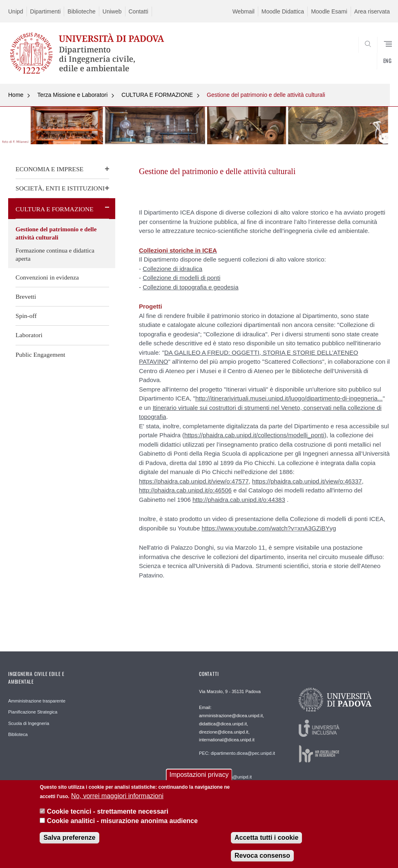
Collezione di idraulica (172, 269)
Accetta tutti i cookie (266, 840)
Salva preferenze (69, 840)
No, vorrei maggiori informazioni (117, 798)
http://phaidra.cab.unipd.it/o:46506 (185, 490)
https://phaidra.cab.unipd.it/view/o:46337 (307, 481)
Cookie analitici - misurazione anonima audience (122, 823)
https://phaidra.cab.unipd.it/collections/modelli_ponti (254, 435)
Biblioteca (18, 734)
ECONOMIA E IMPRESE (49, 169)
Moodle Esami (329, 11)
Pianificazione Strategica (33, 712)
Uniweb (112, 11)
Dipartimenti (46, 11)
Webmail (244, 11)
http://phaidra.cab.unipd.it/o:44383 (239, 500)
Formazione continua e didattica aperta (55, 255)
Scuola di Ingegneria (29, 723)
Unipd (16, 11)
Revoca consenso (262, 858)
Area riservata (372, 11)
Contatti (139, 11)
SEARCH (364, 64)
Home (16, 95)
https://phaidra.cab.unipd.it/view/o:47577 (194, 481)
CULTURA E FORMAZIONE (157, 95)
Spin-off (26, 316)
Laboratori (29, 335)
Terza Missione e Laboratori (72, 95)
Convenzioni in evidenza (47, 277)
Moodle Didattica (283, 11)
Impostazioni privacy (199, 777)
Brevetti (26, 296)
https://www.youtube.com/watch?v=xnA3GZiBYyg (269, 528)
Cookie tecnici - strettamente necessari (108, 814)
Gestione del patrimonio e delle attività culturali (266, 95)
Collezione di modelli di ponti (181, 278)
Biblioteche (82, 11)
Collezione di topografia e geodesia (190, 287)
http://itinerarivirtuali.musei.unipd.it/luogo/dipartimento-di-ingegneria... (289, 398)
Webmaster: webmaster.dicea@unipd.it (225, 774)
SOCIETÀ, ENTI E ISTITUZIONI (60, 188)
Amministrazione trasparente (37, 701)
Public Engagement (40, 355)
